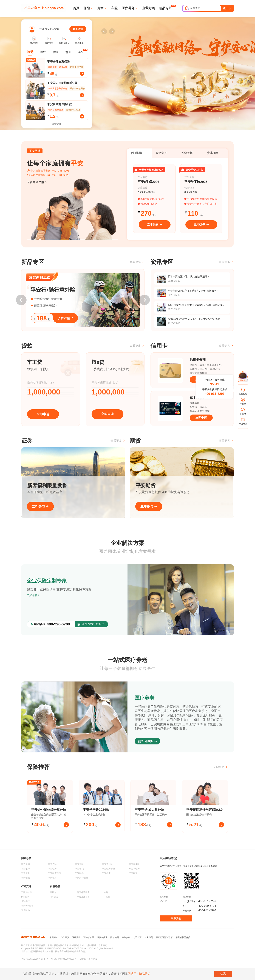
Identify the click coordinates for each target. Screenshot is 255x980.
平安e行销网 (27, 906)
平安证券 (52, 869)
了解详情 (33, 595)
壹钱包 (53, 892)
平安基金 (25, 873)
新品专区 (165, 8)
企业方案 (148, 8)
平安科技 (133, 873)
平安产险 (52, 864)
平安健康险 (134, 864)
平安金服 (25, 878)
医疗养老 (128, 8)
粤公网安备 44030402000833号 (62, 959)
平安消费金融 (81, 878)
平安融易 (79, 873)
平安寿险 (79, 864)
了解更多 (221, 767)
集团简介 (54, 937)
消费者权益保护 (183, 937)
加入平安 (65, 937)
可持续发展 (89, 937)
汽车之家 (54, 897)
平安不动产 (134, 869)
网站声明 (76, 937)
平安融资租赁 (55, 873)
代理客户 (25, 901)
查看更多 (57, 124)
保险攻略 (126, 937)
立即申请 (43, 414)
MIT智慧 (25, 897)
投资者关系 (102, 937)
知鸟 (106, 892)
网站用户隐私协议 (139, 974)
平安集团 (25, 864)
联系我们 (176, 918)
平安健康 (106, 873)
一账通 (107, 897)
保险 (87, 8)
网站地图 (115, 937)
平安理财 (52, 878)
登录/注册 (78, 29)
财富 (101, 8)
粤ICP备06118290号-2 (32, 959)
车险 (114, 8)
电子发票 (137, 937)
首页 (76, 8)
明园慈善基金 (83, 892)
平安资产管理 (108, 869)
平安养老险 (107, 864)
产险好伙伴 (27, 892)
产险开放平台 (83, 897)
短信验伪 (25, 910)
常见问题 (149, 937)
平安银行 (25, 869)
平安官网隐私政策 (164, 937)
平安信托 (79, 869)
